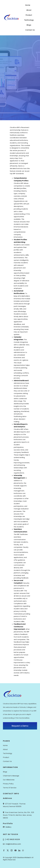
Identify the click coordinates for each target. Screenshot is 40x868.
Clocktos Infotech (24, 858)
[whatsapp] (23, 850)
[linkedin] (19, 850)
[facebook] (4, 850)
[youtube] (15, 850)
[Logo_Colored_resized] (11, 15)
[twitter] (8, 850)
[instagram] (12, 850)
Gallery (8, 827)
